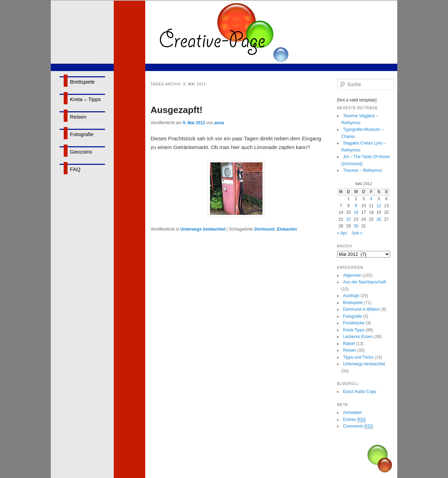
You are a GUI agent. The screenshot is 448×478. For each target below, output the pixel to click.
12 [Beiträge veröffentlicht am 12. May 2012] (379, 206)
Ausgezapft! (177, 110)
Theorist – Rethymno (362, 170)
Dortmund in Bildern (362, 309)
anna (219, 123)
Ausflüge (351, 296)
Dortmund (264, 229)
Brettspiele (82, 82)
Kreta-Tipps (354, 330)
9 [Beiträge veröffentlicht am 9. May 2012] (356, 206)
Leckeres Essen (358, 337)
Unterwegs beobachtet (203, 229)
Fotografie (82, 134)
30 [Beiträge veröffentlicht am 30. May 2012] (356, 226)
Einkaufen (287, 229)
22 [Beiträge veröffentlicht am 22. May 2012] (348, 219)
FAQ (75, 169)
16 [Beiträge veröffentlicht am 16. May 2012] (356, 212)
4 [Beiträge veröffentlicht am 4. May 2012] (371, 199)
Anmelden (352, 413)
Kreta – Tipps (85, 99)
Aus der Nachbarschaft (364, 282)
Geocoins (81, 152)
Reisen (78, 117)
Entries (354, 420)
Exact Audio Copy (360, 392)
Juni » (357, 233)
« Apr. (342, 233)
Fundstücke (354, 323)
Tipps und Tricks (358, 357)
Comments (358, 426)
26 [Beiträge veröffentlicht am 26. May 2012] (379, 219)
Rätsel (349, 344)
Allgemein (352, 275)
